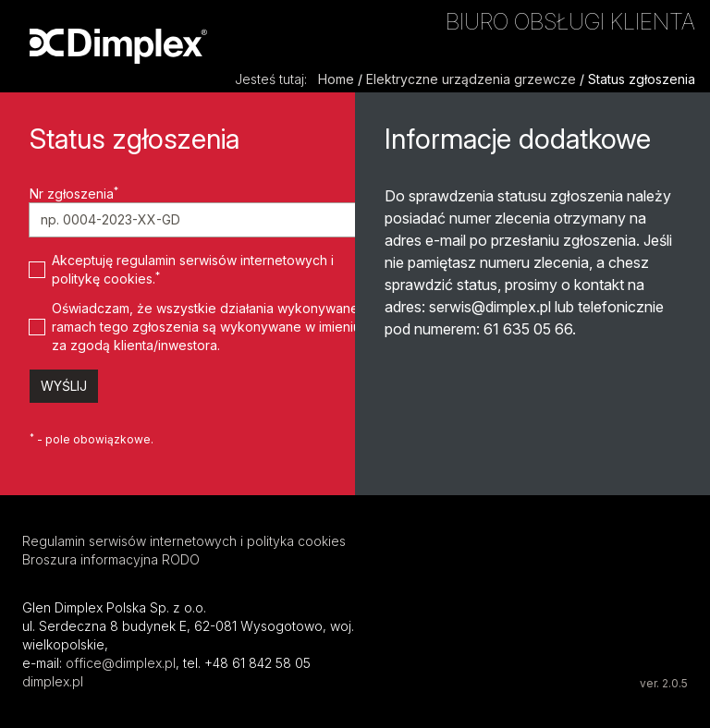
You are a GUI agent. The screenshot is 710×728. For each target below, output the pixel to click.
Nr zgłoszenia (74, 193)
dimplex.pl (53, 681)
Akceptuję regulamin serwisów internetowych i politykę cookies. (193, 269)
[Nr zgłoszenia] (202, 220)
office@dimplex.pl (121, 663)
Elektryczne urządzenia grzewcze (471, 79)
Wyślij (64, 386)
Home (336, 79)
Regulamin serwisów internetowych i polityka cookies (184, 541)
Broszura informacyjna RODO (111, 559)
